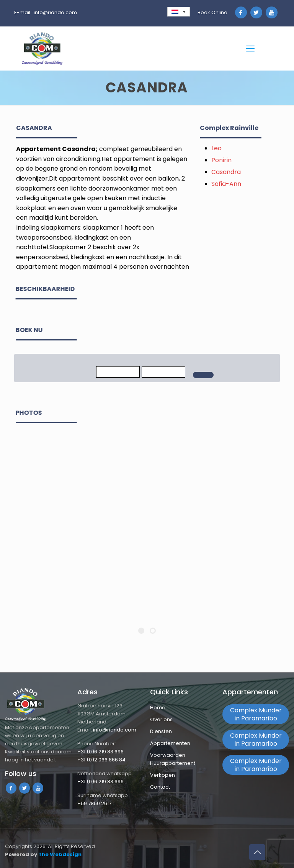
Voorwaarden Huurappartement (173, 759)
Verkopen (163, 775)
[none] (179, 12)
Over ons (161, 719)
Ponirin (230, 160)
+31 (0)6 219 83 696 (100, 752)
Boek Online (212, 12)
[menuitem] (179, 12)
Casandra (234, 172)
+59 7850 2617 (94, 803)
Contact (160, 787)
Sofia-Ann (235, 184)
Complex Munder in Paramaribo (256, 714)
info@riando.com (55, 12)
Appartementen (170, 743)
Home (158, 708)
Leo (225, 148)
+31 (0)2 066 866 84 (101, 760)
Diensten (161, 731)
